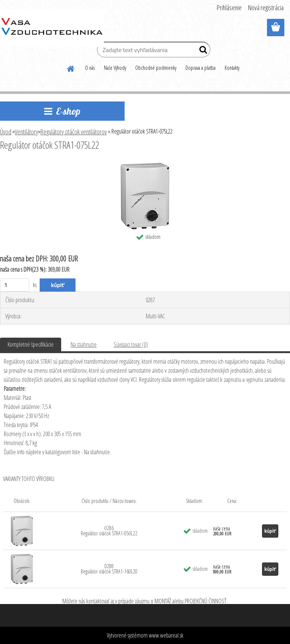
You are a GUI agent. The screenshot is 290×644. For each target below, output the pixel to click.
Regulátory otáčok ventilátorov (74, 132)
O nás (90, 68)
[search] (201, 51)
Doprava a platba (201, 68)
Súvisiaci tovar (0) (131, 344)
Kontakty (232, 68)
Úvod (6, 132)
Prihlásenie (229, 8)
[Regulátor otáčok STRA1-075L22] (145, 166)
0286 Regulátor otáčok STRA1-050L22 (109, 531)
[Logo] (52, 28)
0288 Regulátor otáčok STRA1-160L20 (109, 569)
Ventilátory (26, 132)
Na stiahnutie (84, 344)
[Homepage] (71, 68)
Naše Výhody (115, 68)
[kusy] (15, 285)
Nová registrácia (266, 8)
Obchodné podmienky (156, 68)
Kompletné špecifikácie (31, 344)
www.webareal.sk (166, 635)
